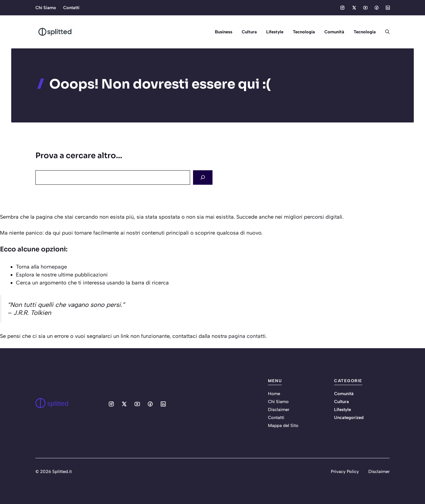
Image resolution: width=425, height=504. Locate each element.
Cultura (249, 32)
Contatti (71, 8)
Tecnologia (304, 32)
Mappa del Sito (283, 426)
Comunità (334, 32)
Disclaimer (279, 410)
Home (274, 394)
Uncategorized (349, 418)
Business (224, 32)
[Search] (203, 177)
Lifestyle (275, 32)
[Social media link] (342, 8)
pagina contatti (247, 336)
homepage (54, 267)
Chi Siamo (46, 8)
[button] (385, 32)
